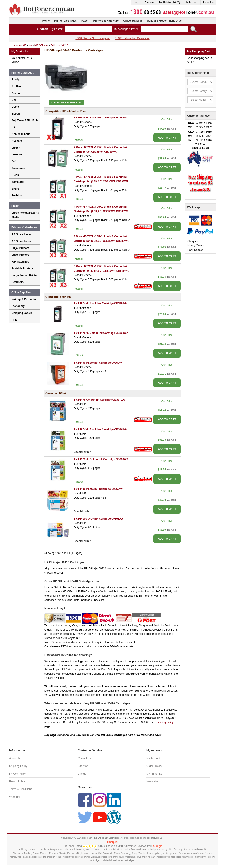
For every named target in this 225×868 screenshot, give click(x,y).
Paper (85, 21)
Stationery (18, 306)
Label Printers (20, 255)
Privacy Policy (17, 774)
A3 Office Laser (21, 241)
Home (46, 21)
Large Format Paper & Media (25, 215)
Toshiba (17, 196)
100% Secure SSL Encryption (93, 38)
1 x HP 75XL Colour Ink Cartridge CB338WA (101, 333)
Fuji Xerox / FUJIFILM (25, 120)
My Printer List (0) (170, 2)
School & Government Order (165, 21)
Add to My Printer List (66, 102)
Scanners (18, 282)
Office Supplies (133, 21)
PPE (14, 320)
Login (137, 2)
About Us (208, 2)
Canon (16, 93)
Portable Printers (22, 268)
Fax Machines (20, 262)
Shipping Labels (22, 313)
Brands (82, 774)
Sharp (15, 189)
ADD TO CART (167, 138)
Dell (14, 100)
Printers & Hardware (106, 21)
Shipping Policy (18, 766)
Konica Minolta (21, 134)
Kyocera (17, 141)
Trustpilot (113, 842)
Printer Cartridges (65, 21)
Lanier (16, 148)
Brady (15, 80)
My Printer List (155, 774)
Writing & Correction (24, 299)
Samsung (18, 182)
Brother (16, 86)
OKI (14, 161)
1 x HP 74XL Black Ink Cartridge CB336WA (100, 303)
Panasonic (18, 168)
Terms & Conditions (21, 789)
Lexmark (17, 155)
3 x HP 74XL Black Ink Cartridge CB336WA (100, 118)
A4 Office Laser (21, 234)
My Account (191, 2)
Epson (16, 114)
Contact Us (84, 758)
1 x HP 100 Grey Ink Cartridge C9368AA (98, 519)
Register (150, 2)
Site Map (83, 766)
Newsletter (153, 781)
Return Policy (17, 781)
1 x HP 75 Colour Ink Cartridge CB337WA (99, 400)
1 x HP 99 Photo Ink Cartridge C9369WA (99, 363)
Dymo (15, 107)
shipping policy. (165, 722)
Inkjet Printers (20, 248)
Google (158, 846)
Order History (154, 766)
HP (14, 127)
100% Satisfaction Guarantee (132, 38)
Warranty (15, 797)
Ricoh (15, 175)
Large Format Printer (25, 275)
